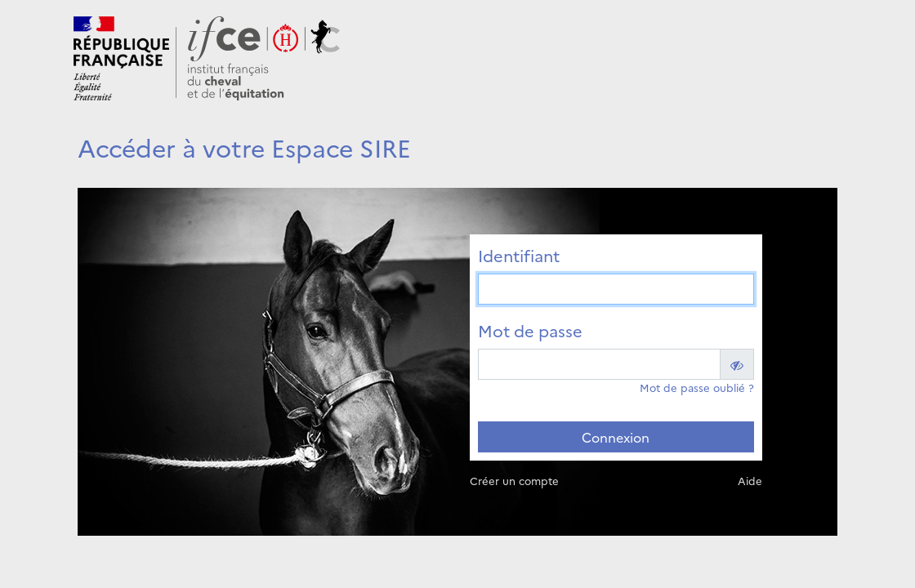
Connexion (616, 437)
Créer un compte (514, 480)
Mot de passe (530, 330)
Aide (750, 480)
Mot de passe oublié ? (697, 387)
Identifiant (519, 255)
